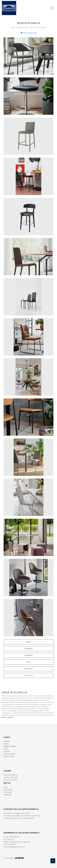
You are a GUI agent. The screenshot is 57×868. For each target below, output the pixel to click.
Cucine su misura (11, 777)
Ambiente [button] (28, 649)
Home (13, 28)
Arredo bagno (9, 754)
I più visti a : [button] (29, 675)
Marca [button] (28, 642)
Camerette (8, 790)
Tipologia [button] (29, 669)
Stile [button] (29, 662)
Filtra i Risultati (29, 33)
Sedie (32, 28)
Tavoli (6, 749)
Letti (5, 787)
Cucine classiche (10, 780)
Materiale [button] (29, 655)
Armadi (7, 751)
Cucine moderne (11, 775)
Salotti (6, 744)
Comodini (8, 792)
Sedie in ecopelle (41, 28)
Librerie (7, 741)
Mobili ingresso (10, 746)
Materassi (7, 795)
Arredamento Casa (22, 28)
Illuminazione (9, 756)
